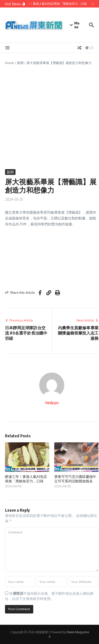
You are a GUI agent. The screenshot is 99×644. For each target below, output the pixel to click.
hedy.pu (52, 403)
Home (9, 63)
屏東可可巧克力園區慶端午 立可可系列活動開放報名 (75, 479)
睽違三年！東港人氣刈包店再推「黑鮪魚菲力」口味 (26, 479)
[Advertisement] (49, 117)
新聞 (20, 63)
